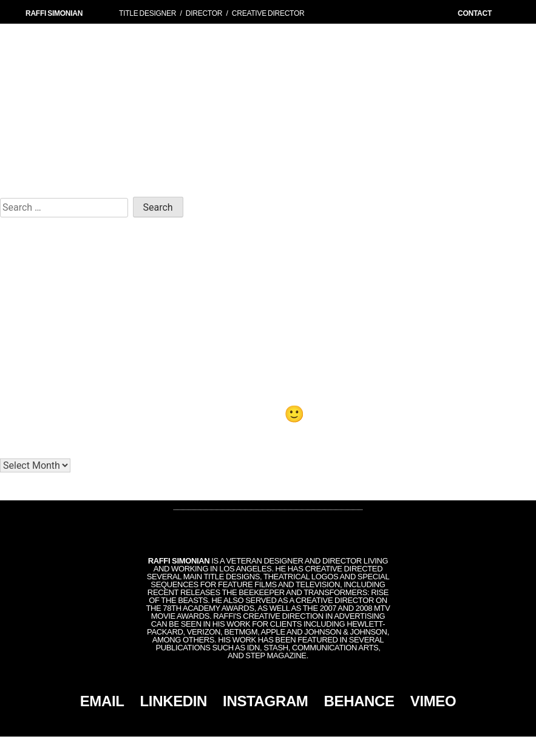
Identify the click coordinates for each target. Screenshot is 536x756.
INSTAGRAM (265, 701)
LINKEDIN (174, 701)
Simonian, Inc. (248, 746)
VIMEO (433, 701)
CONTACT (475, 13)
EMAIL (102, 701)
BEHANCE (359, 701)
